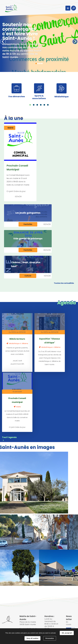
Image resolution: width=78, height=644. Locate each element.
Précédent (3, 42)
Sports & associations (39, 97)
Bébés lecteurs (17, 339)
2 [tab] (38, 63)
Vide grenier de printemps (28, 239)
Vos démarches (17, 96)
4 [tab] (42, 63)
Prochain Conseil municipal (17, 400)
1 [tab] (36, 63)
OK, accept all (67, 633)
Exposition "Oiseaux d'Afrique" (50, 341)
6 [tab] (48, 105)
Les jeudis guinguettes (28, 213)
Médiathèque (62, 97)
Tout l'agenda (9, 436)
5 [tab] (44, 105)
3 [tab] (40, 63)
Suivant (75, 42)
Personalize (50, 638)
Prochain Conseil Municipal (17, 168)
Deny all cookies (32, 638)
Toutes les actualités (64, 283)
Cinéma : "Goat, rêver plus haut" (26, 264)
